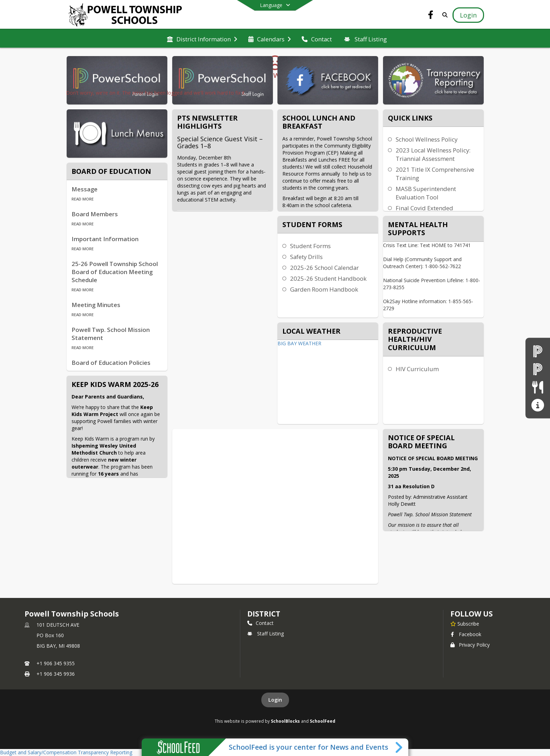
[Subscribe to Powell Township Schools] (465, 624)
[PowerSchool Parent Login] (538, 351)
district (264, 614)
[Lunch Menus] (538, 387)
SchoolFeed (323, 721)
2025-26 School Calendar (324, 268)
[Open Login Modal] (468, 15)
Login (275, 700)
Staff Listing (266, 634)
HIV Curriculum (417, 369)
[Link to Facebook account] (431, 16)
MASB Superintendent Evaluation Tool (426, 193)
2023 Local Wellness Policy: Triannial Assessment (433, 154)
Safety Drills (306, 257)
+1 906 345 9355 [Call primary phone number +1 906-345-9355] (56, 663)
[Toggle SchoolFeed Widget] (399, 747)
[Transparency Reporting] (538, 405)
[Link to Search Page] (444, 15)
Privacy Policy (470, 645)
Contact (260, 623)
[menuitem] (202, 39)
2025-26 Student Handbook (328, 278)
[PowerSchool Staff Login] (538, 369)
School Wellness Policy (427, 139)
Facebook (466, 634)
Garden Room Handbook (324, 289)
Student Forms (310, 246)
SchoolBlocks (285, 721)
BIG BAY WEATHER (299, 343)
